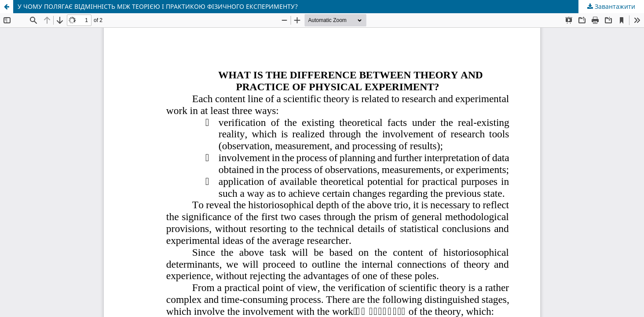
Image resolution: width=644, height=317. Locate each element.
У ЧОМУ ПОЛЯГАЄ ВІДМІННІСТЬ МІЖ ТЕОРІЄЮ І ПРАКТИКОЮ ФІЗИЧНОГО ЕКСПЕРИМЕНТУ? (158, 6)
